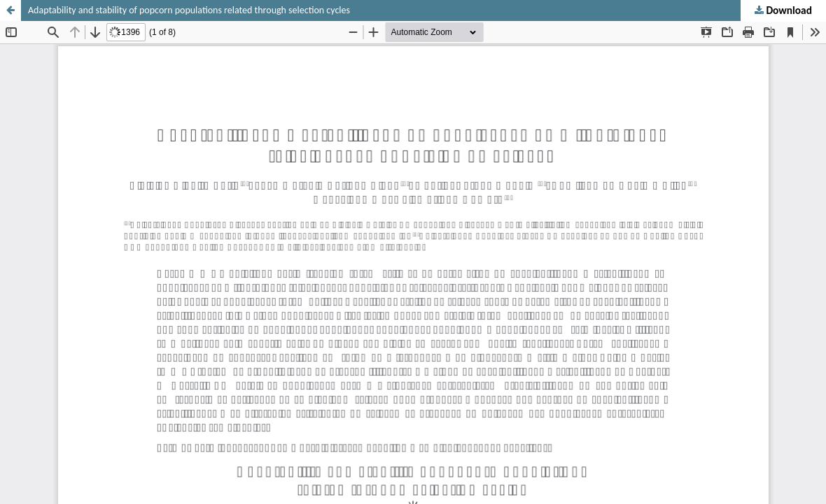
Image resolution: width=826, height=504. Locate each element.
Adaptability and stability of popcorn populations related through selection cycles (189, 10)
